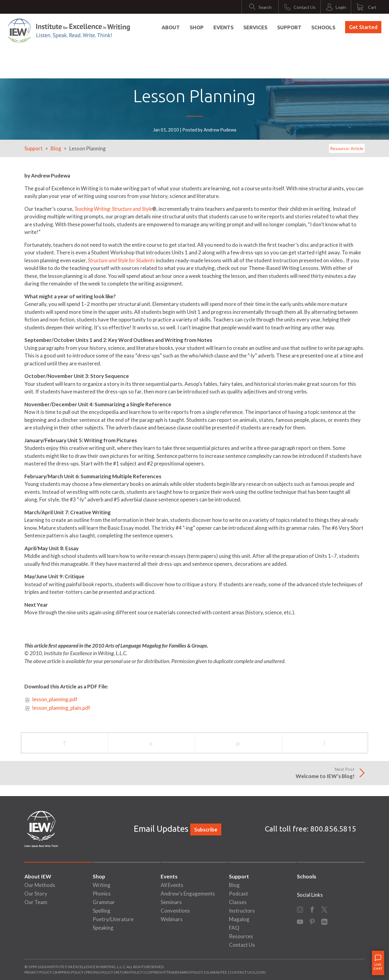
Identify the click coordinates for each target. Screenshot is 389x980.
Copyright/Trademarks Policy (174, 972)
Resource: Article (347, 148)
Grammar (104, 902)
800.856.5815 (333, 829)
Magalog (239, 919)
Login (260, 972)
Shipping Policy (69, 972)
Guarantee (217, 972)
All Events (172, 885)
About (171, 27)
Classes (238, 902)
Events (223, 27)
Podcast (239, 894)
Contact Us (242, 945)
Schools (323, 27)
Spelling (102, 911)
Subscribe (206, 829)
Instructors (242, 911)
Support (289, 27)
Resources (241, 936)
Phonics (102, 894)
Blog (56, 148)
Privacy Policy (38, 972)
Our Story (36, 894)
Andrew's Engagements (188, 894)
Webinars (172, 919)
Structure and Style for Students (121, 260)
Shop (197, 27)
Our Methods (40, 885)
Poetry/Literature (113, 919)
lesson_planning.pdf (55, 699)
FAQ (234, 928)
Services (255, 27)
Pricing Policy (100, 972)
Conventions (175, 911)
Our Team (36, 902)
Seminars (171, 902)
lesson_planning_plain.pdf (61, 708)
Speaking (103, 928)
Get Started (363, 27)
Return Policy (129, 972)
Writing (102, 885)
